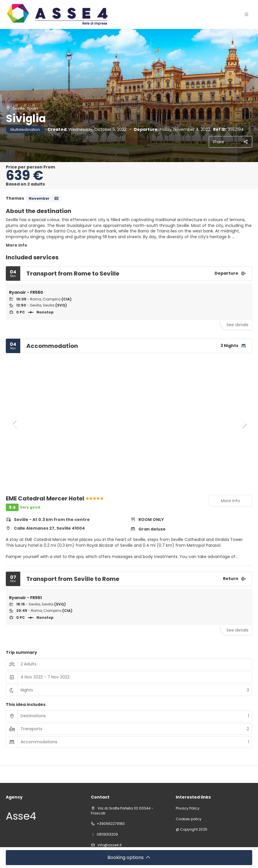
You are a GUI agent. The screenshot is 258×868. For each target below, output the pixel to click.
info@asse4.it (109, 845)
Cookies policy (189, 819)
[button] (14, 424)
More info (17, 245)
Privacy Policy (188, 808)
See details (237, 325)
